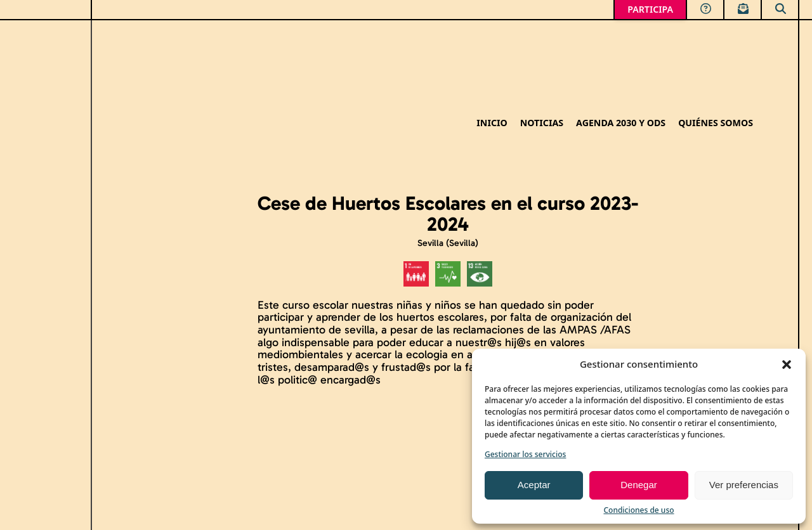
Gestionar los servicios (525, 454)
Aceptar (534, 485)
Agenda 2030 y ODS (621, 123)
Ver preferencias (744, 485)
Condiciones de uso (638, 510)
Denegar (639, 485)
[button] (787, 365)
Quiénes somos (716, 123)
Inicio (492, 123)
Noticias (542, 123)
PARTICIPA (650, 9)
